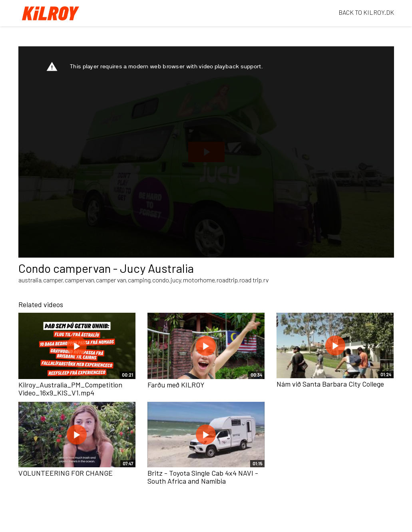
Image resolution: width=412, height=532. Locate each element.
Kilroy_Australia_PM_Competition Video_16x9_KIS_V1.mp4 (70, 389)
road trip (251, 280)
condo (161, 280)
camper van (111, 280)
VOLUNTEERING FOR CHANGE (66, 473)
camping (139, 280)
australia (30, 280)
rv (266, 280)
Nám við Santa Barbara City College (330, 384)
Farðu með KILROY (176, 385)
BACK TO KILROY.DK (366, 12)
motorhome (199, 280)
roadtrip (227, 280)
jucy (176, 280)
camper (53, 280)
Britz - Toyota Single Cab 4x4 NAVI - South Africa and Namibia (203, 477)
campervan (80, 280)
